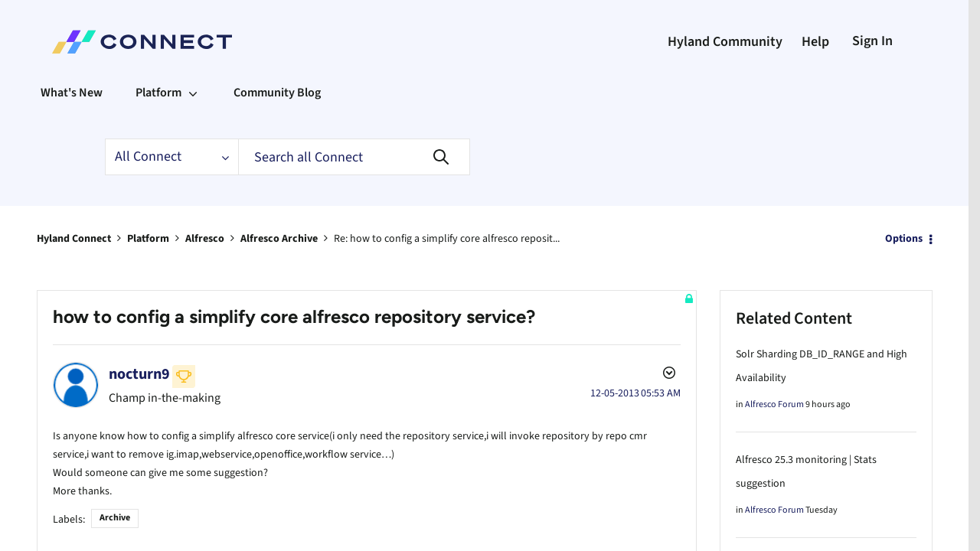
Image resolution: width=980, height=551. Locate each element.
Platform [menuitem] (158, 93)
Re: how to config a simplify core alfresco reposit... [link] (447, 239)
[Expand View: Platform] (193, 93)
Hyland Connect (74, 239)
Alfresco (205, 239)
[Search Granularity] (171, 157)
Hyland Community (725, 42)
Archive (115, 515)
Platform (148, 239)
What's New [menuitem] (72, 93)
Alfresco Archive (279, 239)
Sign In (872, 41)
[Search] (354, 157)
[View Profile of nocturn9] (139, 374)
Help (815, 42)
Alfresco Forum (774, 404)
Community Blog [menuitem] (277, 93)
